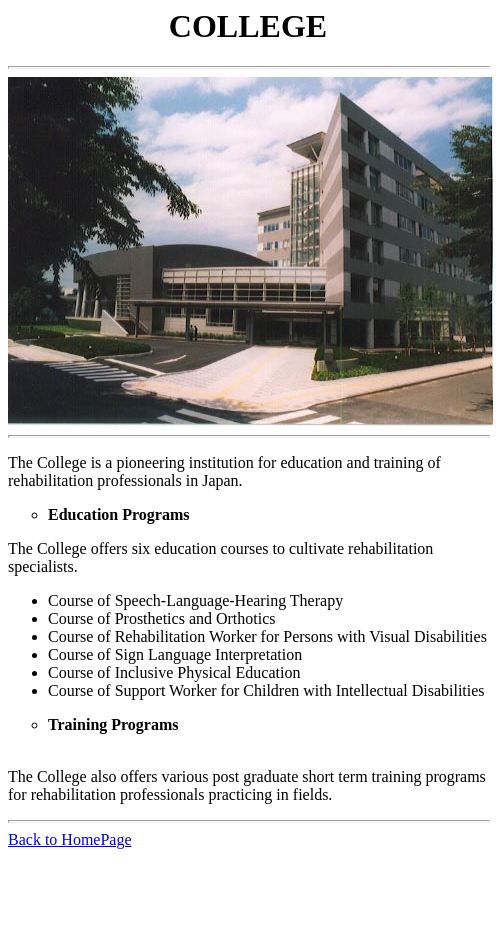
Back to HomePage (70, 839)
